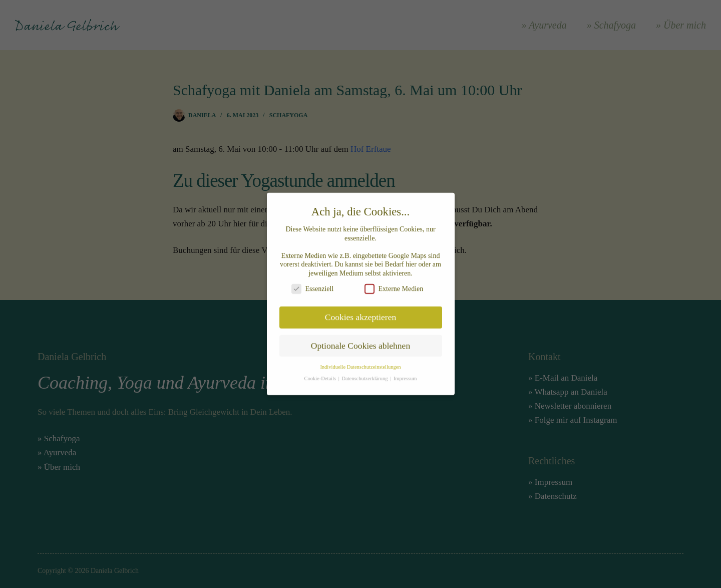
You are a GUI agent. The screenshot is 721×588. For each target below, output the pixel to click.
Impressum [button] (405, 373)
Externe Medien (394, 284)
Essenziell (313, 284)
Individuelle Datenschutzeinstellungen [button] (360, 362)
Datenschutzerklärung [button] (365, 373)
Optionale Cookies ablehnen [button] (360, 341)
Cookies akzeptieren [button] (360, 312)
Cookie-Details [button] (320, 373)
